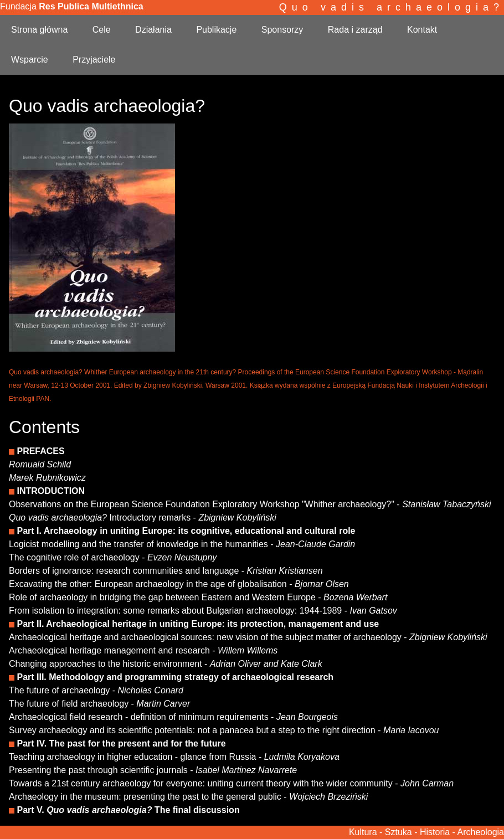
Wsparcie (30, 60)
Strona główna (39, 30)
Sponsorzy (282, 30)
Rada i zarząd (355, 30)
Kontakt (422, 30)
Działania (153, 30)
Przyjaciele (94, 60)
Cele (102, 30)
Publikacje (216, 30)
